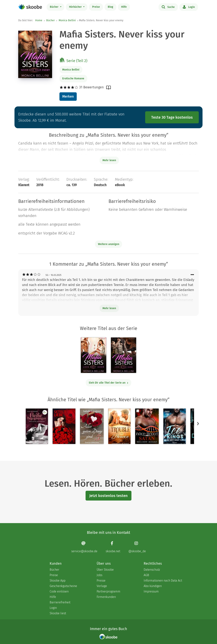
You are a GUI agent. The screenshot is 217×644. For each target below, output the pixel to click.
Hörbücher (76, 7)
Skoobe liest (58, 613)
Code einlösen (59, 591)
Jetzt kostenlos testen (108, 496)
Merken (68, 96)
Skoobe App (58, 581)
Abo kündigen (153, 586)
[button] (198, 424)
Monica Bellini (67, 20)
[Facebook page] (113, 547)
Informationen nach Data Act (163, 581)
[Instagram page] (137, 547)
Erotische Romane (73, 79)
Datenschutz (152, 570)
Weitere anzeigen (109, 244)
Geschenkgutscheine (63, 586)
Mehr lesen (109, 308)
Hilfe (124, 7)
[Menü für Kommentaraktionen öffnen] (192, 275)
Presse (101, 581)
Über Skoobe (105, 570)
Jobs (99, 575)
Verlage (102, 586)
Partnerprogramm (108, 591)
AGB (146, 575)
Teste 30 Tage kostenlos (172, 117)
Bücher (55, 7)
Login (189, 7)
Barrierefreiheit (60, 602)
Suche (168, 7)
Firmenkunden (106, 597)
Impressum (151, 591)
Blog (110, 7)
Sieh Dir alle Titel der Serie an (109, 383)
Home (39, 20)
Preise (96, 7)
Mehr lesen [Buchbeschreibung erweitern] (109, 160)
